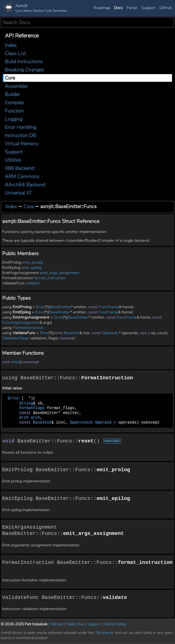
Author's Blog (115, 625)
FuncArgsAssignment (21, 323)
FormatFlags (32, 408)
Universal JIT (18, 193)
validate (33, 283)
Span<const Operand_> (93, 423)
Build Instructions (24, 62)
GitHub (166, 8)
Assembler (16, 86)
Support (148, 8)
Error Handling (21, 127)
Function (14, 111)
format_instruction (50, 278)
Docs (118, 8)
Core (10, 78)
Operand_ (110, 333)
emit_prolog (32, 262)
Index (11, 45)
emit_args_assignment (60, 273)
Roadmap (102, 8)
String (26, 403)
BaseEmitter (60, 307)
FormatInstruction (28, 328)
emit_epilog (31, 268)
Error (40, 307)
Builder (12, 94)
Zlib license (104, 634)
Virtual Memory (22, 144)
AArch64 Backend (25, 185)
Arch (24, 418)
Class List (15, 53)
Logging (14, 119)
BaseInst (72, 333)
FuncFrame (109, 307)
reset (15, 362)
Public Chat (75, 625)
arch (35, 418)
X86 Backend (19, 168)
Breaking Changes (25, 70)
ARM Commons (22, 176)
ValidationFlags (15, 338)
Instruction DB (21, 135)
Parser (132, 8)
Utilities (13, 160)
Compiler (15, 103)
